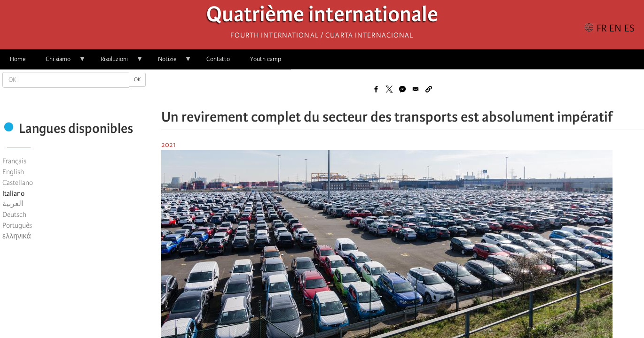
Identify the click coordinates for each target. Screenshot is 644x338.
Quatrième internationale (322, 17)
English (13, 172)
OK (137, 80)
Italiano (13, 193)
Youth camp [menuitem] (266, 59)
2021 (169, 145)
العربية (13, 204)
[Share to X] (389, 89)
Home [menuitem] (18, 59)
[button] (429, 89)
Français (14, 161)
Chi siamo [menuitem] (61, 62)
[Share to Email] (416, 89)
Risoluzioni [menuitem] (117, 62)
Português (17, 225)
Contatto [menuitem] (218, 59)
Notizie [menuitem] (170, 62)
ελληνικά (17, 236)
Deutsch (14, 215)
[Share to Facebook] (376, 89)
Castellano (18, 183)
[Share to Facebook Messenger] (402, 89)
